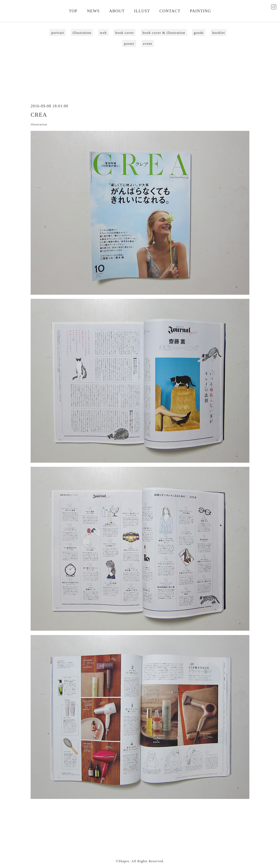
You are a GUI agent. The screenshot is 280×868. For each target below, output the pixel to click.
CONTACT (170, 11)
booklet (218, 33)
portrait (58, 33)
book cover (125, 33)
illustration (82, 33)
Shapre (124, 861)
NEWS (93, 11)
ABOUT (117, 11)
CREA (39, 115)
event (148, 44)
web (103, 33)
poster (129, 44)
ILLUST (142, 11)
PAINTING (200, 11)
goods (199, 33)
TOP (73, 11)
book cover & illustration (164, 33)
